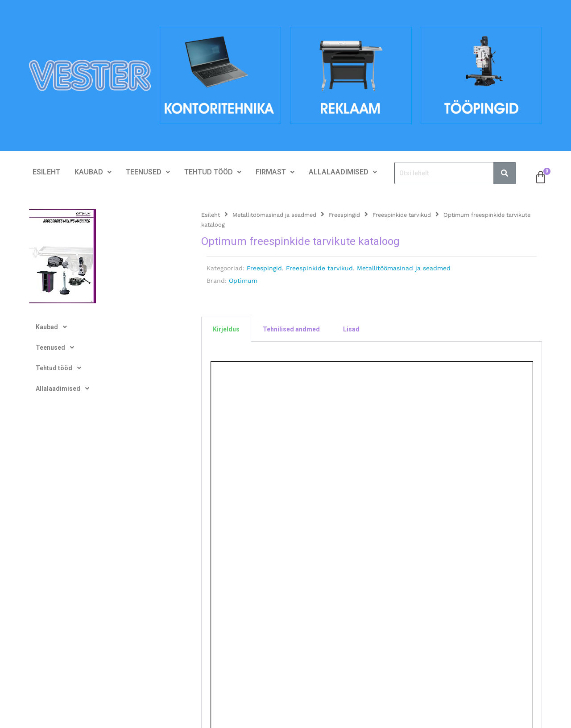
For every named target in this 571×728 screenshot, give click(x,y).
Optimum (243, 281)
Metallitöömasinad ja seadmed (274, 215)
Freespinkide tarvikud (402, 215)
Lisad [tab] (351, 329)
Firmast (275, 172)
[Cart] (541, 178)
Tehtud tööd (213, 172)
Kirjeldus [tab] (226, 329)
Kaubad (93, 172)
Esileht (46, 172)
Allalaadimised (343, 172)
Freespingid (344, 215)
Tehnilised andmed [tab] (291, 329)
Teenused (148, 172)
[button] (93, 172)
